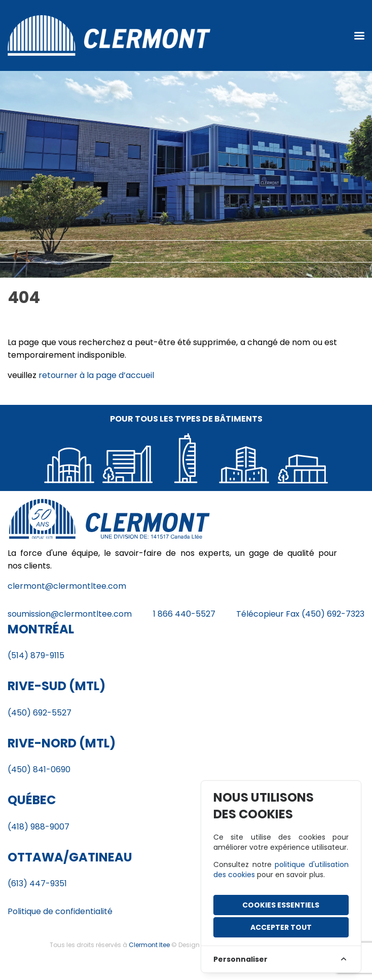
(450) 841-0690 (39, 769)
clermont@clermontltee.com (67, 586)
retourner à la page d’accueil (96, 375)
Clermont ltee (149, 945)
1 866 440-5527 (184, 614)
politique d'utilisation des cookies (281, 870)
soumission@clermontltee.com (70, 614)
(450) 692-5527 (40, 713)
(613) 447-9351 (37, 883)
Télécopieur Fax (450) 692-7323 (300, 614)
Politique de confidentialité (60, 911)
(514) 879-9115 (36, 655)
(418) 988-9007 (39, 827)
